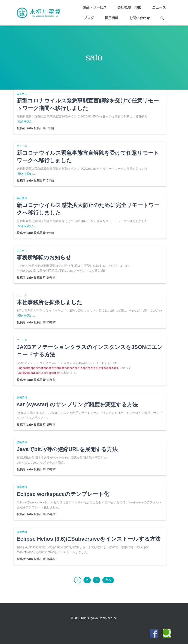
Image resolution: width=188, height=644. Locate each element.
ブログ (89, 18)
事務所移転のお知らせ (44, 257)
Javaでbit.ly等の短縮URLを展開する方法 (67, 449)
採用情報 (112, 18)
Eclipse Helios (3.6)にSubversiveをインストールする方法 (89, 539)
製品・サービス (95, 7)
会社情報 (22, 198)
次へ (108, 580)
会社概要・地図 (129, 7)
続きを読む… (27, 121)
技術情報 (22, 398)
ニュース (159, 7)
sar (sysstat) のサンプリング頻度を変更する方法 (77, 404)
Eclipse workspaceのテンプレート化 (63, 494)
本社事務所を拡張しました (49, 302)
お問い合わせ (139, 18)
